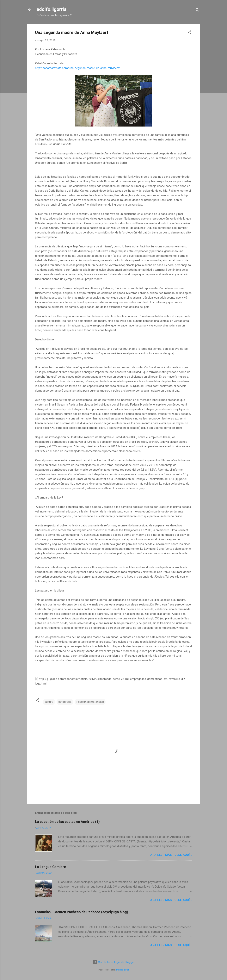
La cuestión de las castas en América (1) (67, 822)
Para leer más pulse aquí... (170, 855)
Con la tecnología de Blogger (114, 962)
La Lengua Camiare (50, 867)
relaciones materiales (90, 702)
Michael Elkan (123, 970)
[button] (190, 33)
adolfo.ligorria (52, 9)
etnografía (65, 702)
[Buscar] (197, 11)
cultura (49, 702)
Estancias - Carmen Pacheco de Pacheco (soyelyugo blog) (82, 912)
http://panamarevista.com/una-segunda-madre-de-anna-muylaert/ (77, 68)
